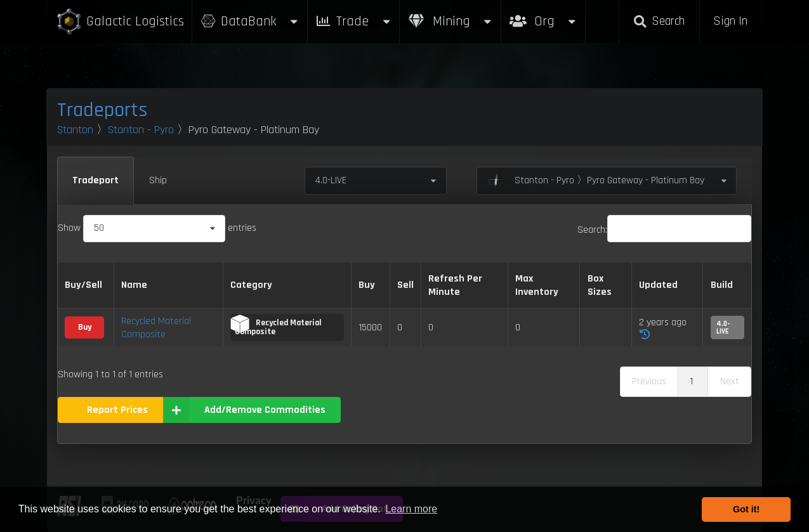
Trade (353, 21)
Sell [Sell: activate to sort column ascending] (405, 285)
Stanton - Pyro (141, 130)
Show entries (157, 228)
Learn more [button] (411, 509)
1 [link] (691, 381)
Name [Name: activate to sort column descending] (134, 285)
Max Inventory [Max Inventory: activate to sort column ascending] (537, 285)
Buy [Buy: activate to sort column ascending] (367, 285)
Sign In (730, 21)
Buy (85, 327)
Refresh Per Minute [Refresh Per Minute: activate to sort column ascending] (455, 285)
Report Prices (117, 410)
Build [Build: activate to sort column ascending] (722, 285)
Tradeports (102, 110)
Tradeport (95, 180)
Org (543, 15)
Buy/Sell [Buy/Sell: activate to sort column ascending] (83, 285)
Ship (158, 180)
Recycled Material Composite (156, 328)
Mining (451, 21)
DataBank (249, 21)
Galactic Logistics (120, 22)
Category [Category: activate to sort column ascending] (251, 285)
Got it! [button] (746, 509)
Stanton (75, 130)
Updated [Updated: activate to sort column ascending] (658, 285)
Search (659, 21)
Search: (664, 230)
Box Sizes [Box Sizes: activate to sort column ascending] (600, 285)
